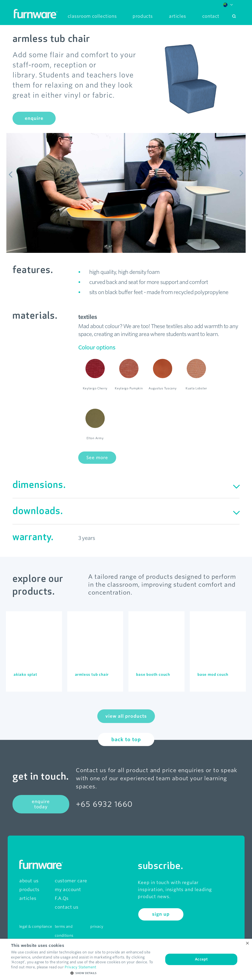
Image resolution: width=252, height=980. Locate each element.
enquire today (41, 804)
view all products (126, 716)
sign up (161, 914)
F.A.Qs (62, 898)
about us (29, 881)
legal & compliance (36, 927)
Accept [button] (201, 959)
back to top (126, 739)
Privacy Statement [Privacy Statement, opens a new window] (80, 967)
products (29, 890)
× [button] (247, 943)
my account (68, 890)
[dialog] (126, 959)
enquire (34, 118)
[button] (85, 973)
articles (28, 898)
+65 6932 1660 (104, 804)
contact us (67, 907)
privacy (97, 927)
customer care (71, 881)
